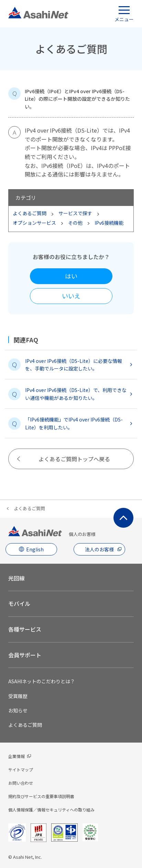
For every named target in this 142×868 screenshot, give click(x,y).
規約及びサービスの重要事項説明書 (41, 796)
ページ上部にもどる (123, 518)
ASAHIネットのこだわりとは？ (42, 681)
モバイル (19, 603)
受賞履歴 (18, 696)
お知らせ (18, 710)
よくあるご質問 (29, 508)
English (35, 549)
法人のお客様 (99, 549)
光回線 (17, 578)
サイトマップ (21, 769)
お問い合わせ (21, 783)
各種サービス (25, 629)
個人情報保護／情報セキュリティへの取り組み (51, 810)
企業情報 (17, 756)
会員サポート (25, 655)
